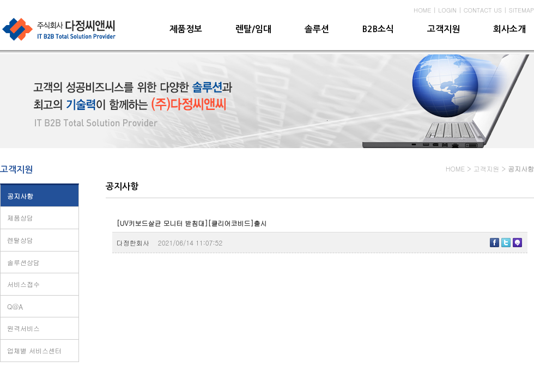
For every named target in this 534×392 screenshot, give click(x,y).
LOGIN (447, 10)
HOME (422, 10)
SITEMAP (521, 10)
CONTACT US (483, 10)
